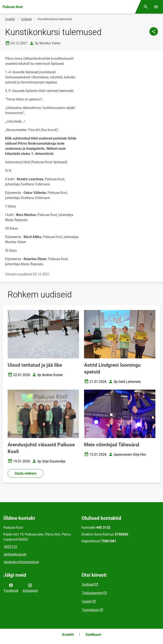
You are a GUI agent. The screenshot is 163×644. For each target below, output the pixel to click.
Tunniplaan (90, 610)
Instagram (30, 588)
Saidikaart (93, 635)
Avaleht (10, 19)
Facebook (11, 588)
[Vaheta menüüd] (156, 7)
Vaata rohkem (25, 473)
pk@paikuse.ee (15, 554)
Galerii (87, 601)
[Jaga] (154, 31)
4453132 (11, 547)
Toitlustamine (92, 593)
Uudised (26, 19)
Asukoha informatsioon (21, 562)
